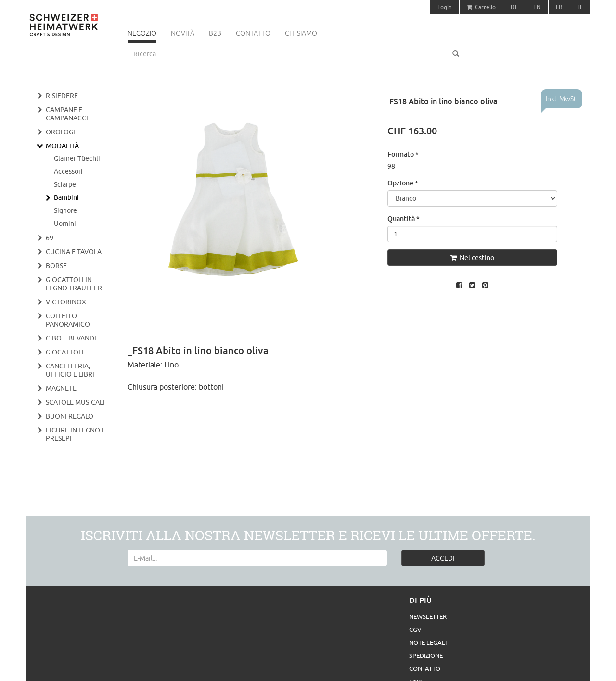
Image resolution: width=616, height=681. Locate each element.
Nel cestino (472, 258)
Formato (403, 154)
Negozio (142, 33)
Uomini (65, 223)
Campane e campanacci (67, 114)
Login (445, 7)
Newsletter (428, 616)
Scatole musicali (75, 402)
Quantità (404, 218)
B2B (215, 33)
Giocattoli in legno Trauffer (74, 284)
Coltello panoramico (68, 320)
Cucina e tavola (74, 252)
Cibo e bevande (72, 338)
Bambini (66, 197)
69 (50, 238)
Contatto (253, 33)
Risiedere (62, 96)
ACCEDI (443, 558)
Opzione (403, 183)
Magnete (61, 388)
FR (559, 7)
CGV (415, 629)
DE (514, 7)
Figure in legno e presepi (76, 434)
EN (537, 7)
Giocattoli (65, 352)
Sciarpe (65, 184)
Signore (65, 210)
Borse (56, 266)
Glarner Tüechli (77, 158)
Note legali (428, 642)
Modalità (62, 146)
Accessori (68, 171)
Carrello (481, 7)
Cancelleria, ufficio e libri (70, 370)
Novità (183, 33)
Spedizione (426, 655)
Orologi (60, 132)
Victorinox (66, 302)
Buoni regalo (70, 416)
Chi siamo (301, 33)
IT (580, 7)
